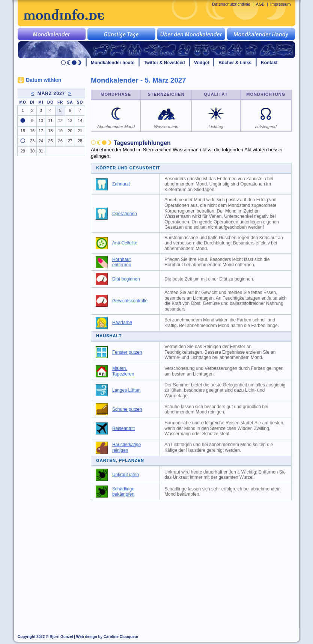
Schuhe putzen (127, 409)
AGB (260, 4)
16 (32, 131)
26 (60, 141)
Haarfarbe (122, 323)
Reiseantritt (123, 428)
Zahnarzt (121, 184)
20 (70, 131)
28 (80, 141)
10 (41, 121)
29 (23, 151)
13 (70, 121)
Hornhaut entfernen (122, 262)
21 (80, 131)
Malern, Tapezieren (123, 371)
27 (70, 141)
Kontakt (269, 63)
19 (60, 131)
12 (60, 121)
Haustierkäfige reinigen (126, 447)
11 (50, 121)
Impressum (281, 4)
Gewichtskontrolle (130, 301)
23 (32, 141)
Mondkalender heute (113, 63)
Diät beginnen (126, 279)
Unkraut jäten (126, 475)
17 (41, 131)
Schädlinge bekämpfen (123, 492)
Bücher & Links (235, 63)
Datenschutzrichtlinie (231, 4)
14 (80, 121)
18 (50, 131)
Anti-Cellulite (125, 243)
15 (23, 131)
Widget (202, 63)
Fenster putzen (127, 352)
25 (50, 141)
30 (32, 151)
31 (41, 151)
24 (41, 141)
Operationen (125, 214)
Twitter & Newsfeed (164, 63)
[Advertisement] (196, 560)
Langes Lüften (126, 390)
